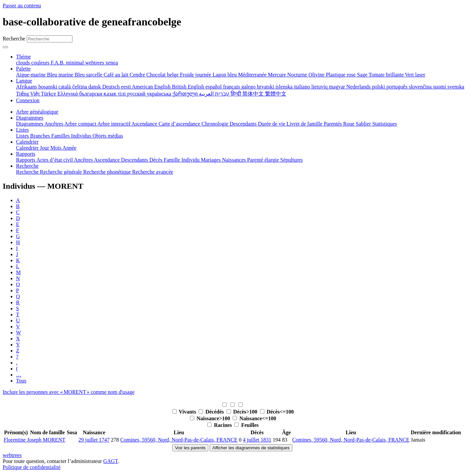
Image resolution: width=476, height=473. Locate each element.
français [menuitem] (232, 87)
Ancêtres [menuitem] (54, 124)
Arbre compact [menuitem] (81, 124)
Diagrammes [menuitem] (30, 124)
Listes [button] (22, 130)
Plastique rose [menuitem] (341, 75)
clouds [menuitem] (24, 63)
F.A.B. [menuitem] (58, 63)
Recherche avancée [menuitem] (153, 172)
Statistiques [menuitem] (385, 124)
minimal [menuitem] (76, 63)
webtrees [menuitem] (95, 63)
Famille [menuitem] (173, 160)
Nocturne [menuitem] (298, 75)
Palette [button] (23, 69)
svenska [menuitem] (456, 87)
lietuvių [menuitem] (320, 87)
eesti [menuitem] (127, 87)
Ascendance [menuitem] (145, 124)
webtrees (12, 455)
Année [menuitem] (69, 148)
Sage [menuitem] (363, 75)
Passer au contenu (22, 6)
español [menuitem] (214, 87)
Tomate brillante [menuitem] (387, 75)
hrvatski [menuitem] (266, 87)
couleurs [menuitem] (41, 63)
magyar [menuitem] (338, 87)
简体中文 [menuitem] (254, 94)
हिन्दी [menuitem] (236, 94)
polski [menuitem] (379, 87)
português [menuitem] (398, 87)
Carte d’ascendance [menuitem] (180, 124)
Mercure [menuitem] (277, 75)
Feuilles (246, 425)
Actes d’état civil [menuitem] (55, 160)
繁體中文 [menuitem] (276, 94)
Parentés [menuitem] (333, 124)
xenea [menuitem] (112, 63)
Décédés (212, 412)
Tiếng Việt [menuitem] (29, 94)
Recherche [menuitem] (28, 172)
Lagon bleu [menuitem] (225, 75)
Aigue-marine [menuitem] (32, 75)
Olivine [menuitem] (317, 75)
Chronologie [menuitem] (216, 124)
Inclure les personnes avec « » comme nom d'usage (69, 392)
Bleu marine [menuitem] (61, 75)
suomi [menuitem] (440, 87)
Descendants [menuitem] (244, 124)
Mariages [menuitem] (212, 160)
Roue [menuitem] (349, 124)
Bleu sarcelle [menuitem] (89, 75)
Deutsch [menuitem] (111, 87)
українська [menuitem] (160, 94)
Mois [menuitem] (56, 148)
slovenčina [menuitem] (421, 87)
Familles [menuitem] (61, 136)
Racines (220, 425)
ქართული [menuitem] (186, 94)
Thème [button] (23, 57)
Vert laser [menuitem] (415, 75)
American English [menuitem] (152, 87)
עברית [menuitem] (221, 94)
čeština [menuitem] (80, 87)
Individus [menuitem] (82, 136)
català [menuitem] (65, 87)
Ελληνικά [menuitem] (68, 94)
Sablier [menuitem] (364, 124)
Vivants (185, 412)
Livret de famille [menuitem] (305, 124)
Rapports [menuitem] (26, 160)
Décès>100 (243, 412)
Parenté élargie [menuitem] (264, 160)
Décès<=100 (277, 412)
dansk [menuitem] (95, 87)
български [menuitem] (91, 94)
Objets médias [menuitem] (108, 136)
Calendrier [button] (27, 142)
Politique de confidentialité (32, 467)
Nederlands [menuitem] (359, 87)
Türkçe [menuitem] (49, 94)
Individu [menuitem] (191, 160)
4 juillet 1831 (257, 440)
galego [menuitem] (249, 87)
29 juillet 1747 (94, 440)
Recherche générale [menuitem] (62, 172)
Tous (21, 381)
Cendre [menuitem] (138, 75)
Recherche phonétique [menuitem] (108, 172)
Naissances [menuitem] (234, 160)
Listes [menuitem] (23, 136)
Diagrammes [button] (30, 118)
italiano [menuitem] (303, 87)
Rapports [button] (26, 154)
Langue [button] (24, 81)
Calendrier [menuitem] (28, 148)
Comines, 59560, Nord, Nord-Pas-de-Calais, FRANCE (179, 440)
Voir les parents (190, 448)
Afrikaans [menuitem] (27, 87)
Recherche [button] (27, 166)
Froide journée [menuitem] (196, 75)
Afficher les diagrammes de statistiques (251, 448)
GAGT (110, 461)
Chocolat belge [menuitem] (163, 75)
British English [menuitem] (189, 87)
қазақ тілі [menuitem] (115, 94)
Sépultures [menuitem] (291, 160)
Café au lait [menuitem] (117, 75)
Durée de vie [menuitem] (272, 124)
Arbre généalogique (37, 112)
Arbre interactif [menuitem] (114, 124)
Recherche (14, 39)
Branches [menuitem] (41, 136)
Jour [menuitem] (45, 148)
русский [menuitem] (137, 94)
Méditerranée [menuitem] (253, 75)
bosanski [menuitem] (48, 87)
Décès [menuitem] (156, 160)
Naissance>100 (211, 418)
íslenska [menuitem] (285, 87)
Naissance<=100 (254, 418)
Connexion (28, 100)
